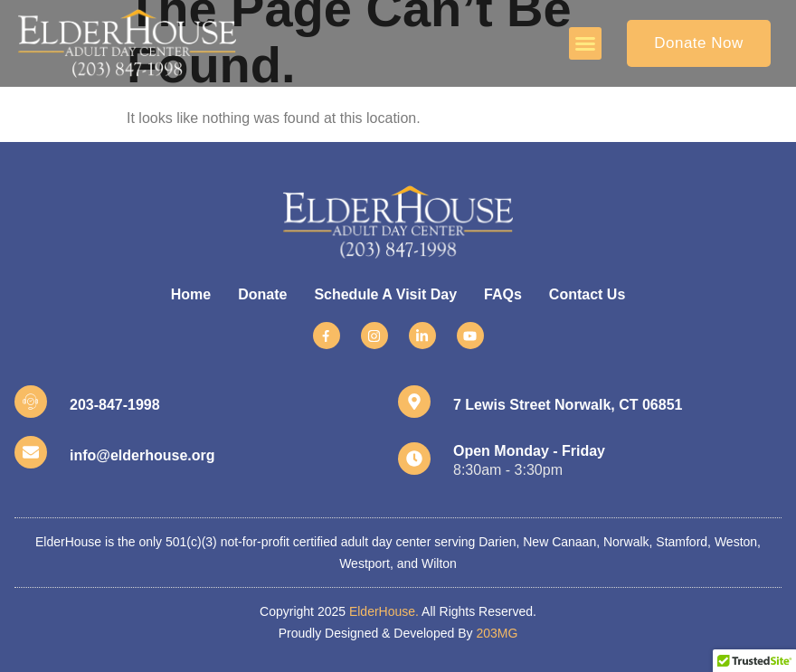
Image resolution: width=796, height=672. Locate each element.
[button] (585, 43)
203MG (497, 633)
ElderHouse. (384, 611)
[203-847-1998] (31, 402)
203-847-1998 (115, 405)
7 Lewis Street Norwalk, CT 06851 (568, 405)
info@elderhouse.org (142, 455)
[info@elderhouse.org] (31, 452)
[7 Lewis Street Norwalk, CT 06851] (414, 402)
